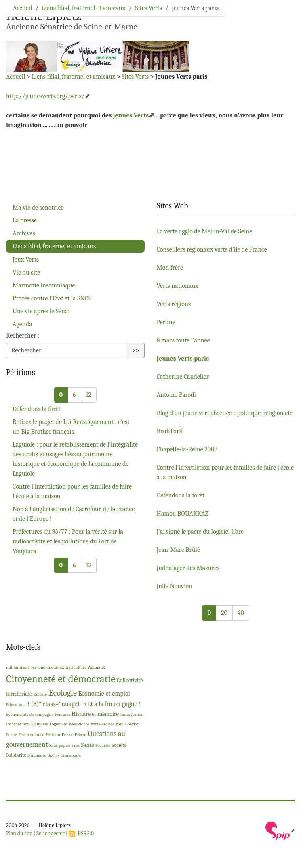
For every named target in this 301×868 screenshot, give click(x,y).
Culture (40, 694)
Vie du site (26, 273)
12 (89, 395)
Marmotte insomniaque (44, 285)
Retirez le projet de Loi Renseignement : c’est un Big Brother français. (71, 427)
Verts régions (174, 304)
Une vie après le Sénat (41, 311)
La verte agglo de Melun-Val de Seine (205, 231)
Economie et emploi (104, 694)
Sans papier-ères (64, 745)
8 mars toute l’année (183, 340)
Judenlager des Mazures (188, 568)
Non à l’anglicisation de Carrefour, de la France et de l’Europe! (74, 514)
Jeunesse (40, 724)
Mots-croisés (103, 724)
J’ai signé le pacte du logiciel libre (200, 532)
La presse (25, 220)
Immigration (132, 714)
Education (15, 705)
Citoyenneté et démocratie (61, 679)
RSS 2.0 (81, 833)
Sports (54, 755)
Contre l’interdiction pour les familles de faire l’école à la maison (72, 491)
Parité (12, 735)
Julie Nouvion (175, 586)
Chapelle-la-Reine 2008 (187, 449)
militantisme (18, 667)
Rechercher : (23, 335)
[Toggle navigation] (284, 18)
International (18, 724)
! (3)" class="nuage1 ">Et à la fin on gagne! (83, 704)
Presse (67, 735)
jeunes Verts (131, 115)
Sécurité (103, 745)
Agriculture (76, 667)
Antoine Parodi (176, 395)
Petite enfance (32, 735)
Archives (24, 233)
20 (224, 613)
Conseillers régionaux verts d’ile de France (212, 249)
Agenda (22, 324)
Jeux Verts (26, 260)
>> (136, 350)
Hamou (183, 514)
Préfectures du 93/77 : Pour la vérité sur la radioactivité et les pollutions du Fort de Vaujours (68, 541)
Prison (81, 735)
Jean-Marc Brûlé (178, 550)
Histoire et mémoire (95, 714)
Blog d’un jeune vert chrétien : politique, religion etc (225, 413)
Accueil (23, 8)
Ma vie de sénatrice (38, 208)
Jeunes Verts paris (183, 359)
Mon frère (170, 268)
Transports (71, 755)
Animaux (97, 667)
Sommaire (37, 755)
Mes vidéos (79, 724)
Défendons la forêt (37, 409)
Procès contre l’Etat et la (52, 298)
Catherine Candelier (183, 377)
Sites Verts (148, 8)
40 (241, 613)
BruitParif (170, 431)
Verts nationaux (178, 286)
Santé (87, 745)
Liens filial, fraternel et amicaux (83, 8)
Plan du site (19, 833)
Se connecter (51, 833)
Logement (59, 724)
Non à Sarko (127, 724)
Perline (166, 322)
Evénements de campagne (30, 714)
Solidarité (16, 755)
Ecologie (63, 693)
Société (119, 745)
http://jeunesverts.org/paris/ (45, 96)
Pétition (53, 735)
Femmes (63, 714)
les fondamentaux (48, 667)
